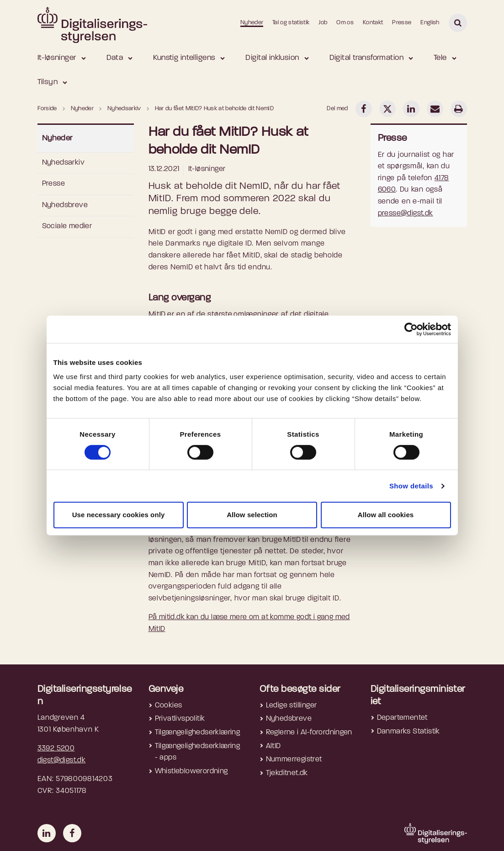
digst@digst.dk (62, 760)
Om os (345, 23)
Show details (411, 486)
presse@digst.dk (406, 214)
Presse (402, 23)
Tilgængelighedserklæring (198, 733)
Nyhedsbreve (65, 205)
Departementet (402, 718)
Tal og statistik (291, 23)
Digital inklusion (272, 58)
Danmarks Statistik (409, 732)
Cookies (169, 706)
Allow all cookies (386, 515)
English (430, 23)
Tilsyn (48, 82)
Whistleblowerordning (191, 771)
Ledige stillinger (292, 706)
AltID (273, 746)
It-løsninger (57, 58)
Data (115, 58)
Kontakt (373, 23)
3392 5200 (56, 749)
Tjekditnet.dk (287, 773)
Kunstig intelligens (184, 58)
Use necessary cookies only (119, 515)
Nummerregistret (294, 760)
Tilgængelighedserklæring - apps (198, 752)
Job (323, 23)
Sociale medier (67, 226)
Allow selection (252, 515)
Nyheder (252, 23)
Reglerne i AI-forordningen (309, 733)
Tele (440, 58)
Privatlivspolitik (180, 719)
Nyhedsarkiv (63, 163)
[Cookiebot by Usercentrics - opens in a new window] (411, 329)
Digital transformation (366, 58)
